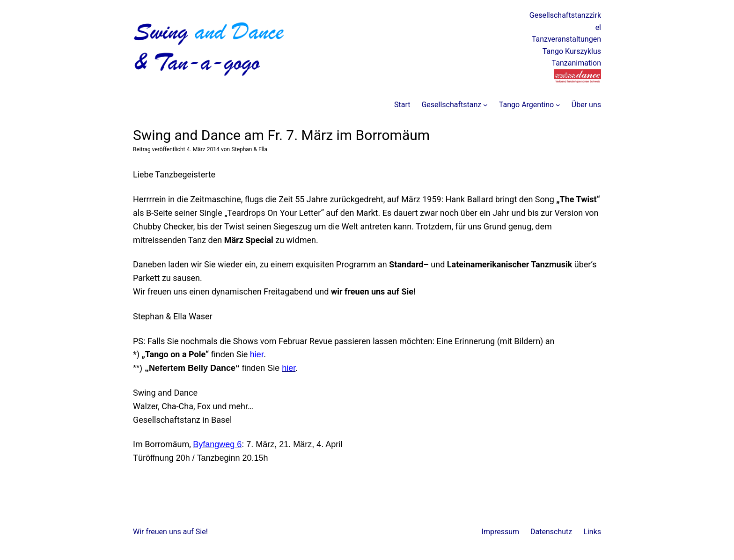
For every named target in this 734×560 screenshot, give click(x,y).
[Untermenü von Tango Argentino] (558, 105)
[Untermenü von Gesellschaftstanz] (485, 105)
